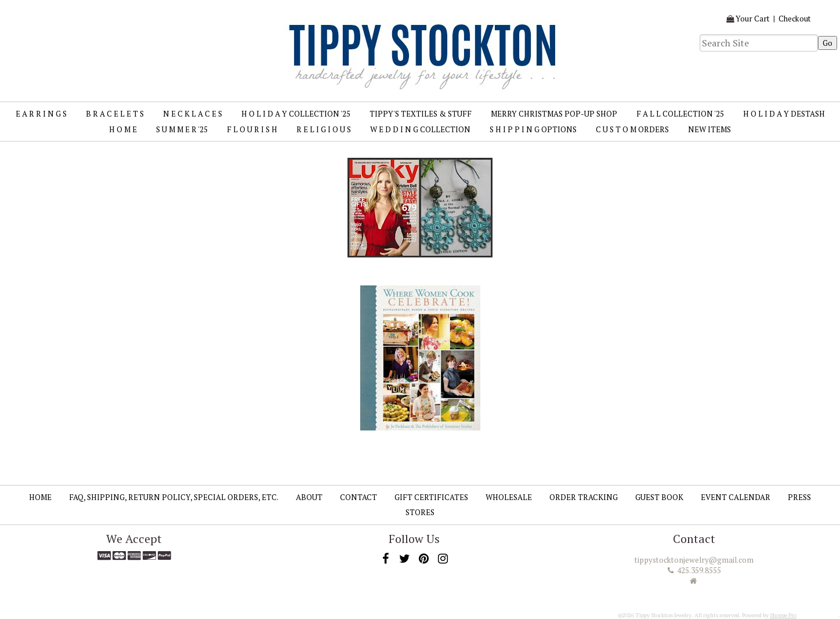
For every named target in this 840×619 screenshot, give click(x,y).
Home (40, 497)
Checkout (795, 19)
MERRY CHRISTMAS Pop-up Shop (554, 114)
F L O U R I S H (252, 129)
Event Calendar (736, 497)
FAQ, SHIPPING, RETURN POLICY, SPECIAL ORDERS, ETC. (174, 497)
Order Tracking (584, 497)
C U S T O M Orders (632, 129)
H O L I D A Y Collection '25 (296, 114)
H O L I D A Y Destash (784, 114)
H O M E (123, 129)
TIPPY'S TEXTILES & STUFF (421, 114)
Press (799, 497)
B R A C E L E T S (115, 114)
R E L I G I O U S (324, 129)
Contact (359, 497)
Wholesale (509, 497)
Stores (420, 512)
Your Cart (753, 19)
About (309, 497)
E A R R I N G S (41, 114)
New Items (709, 129)
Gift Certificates (431, 497)
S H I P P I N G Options (533, 129)
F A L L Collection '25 (680, 114)
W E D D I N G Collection (420, 129)
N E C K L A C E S (193, 114)
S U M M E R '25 (182, 129)
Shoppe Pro (783, 615)
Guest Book (659, 497)
